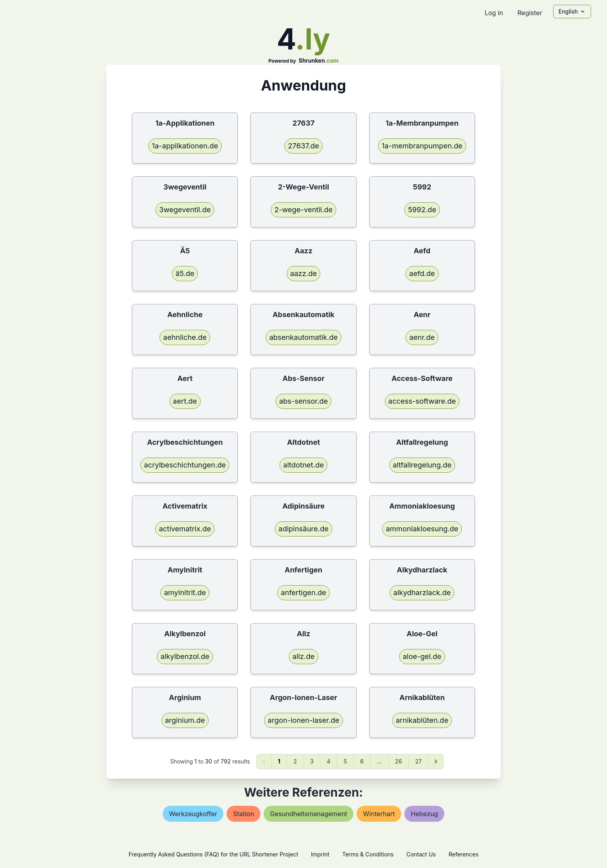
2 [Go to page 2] (295, 761)
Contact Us (421, 854)
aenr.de (422, 337)
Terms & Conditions (368, 854)
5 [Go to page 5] (345, 761)
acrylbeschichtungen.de (185, 465)
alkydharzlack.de (422, 593)
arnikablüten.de (422, 720)
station (243, 814)
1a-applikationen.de (185, 146)
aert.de (185, 401)
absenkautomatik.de (303, 337)
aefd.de (422, 273)
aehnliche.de (185, 337)
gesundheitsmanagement (308, 814)
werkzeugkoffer (193, 814)
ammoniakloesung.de (422, 529)
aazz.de (304, 273)
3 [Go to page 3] (312, 761)
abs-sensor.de (303, 401)
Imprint (320, 854)
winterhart (379, 814)
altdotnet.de (303, 465)
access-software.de (422, 401)
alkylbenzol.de (185, 656)
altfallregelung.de (422, 465)
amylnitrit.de (185, 593)
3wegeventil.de (185, 210)
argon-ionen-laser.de (303, 720)
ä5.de (185, 273)
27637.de (303, 146)
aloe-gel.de (422, 656)
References (464, 854)
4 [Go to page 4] (328, 761)
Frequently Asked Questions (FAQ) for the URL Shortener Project (213, 854)
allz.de (303, 656)
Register (530, 13)
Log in (494, 13)
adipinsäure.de (303, 529)
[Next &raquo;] (436, 761)
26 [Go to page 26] (399, 761)
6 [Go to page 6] (362, 761)
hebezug (424, 814)
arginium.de (185, 720)
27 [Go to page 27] (419, 761)
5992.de (422, 210)
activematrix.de (185, 529)
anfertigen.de (303, 593)
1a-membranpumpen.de (422, 146)
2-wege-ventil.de (303, 210)
